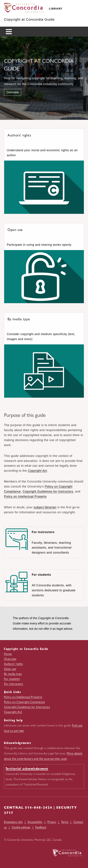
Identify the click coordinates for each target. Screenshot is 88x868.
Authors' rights (13, 664)
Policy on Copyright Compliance (24, 702)
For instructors (14, 684)
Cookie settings (21, 827)
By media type (13, 674)
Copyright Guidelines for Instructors (48, 491)
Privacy (52, 822)
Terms (65, 822)
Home (8, 654)
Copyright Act (37, 471)
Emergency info (13, 822)
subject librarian (45, 507)
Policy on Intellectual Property (25, 496)
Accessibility (35, 822)
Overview (13, 92)
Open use (10, 669)
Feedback (41, 827)
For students (12, 679)
